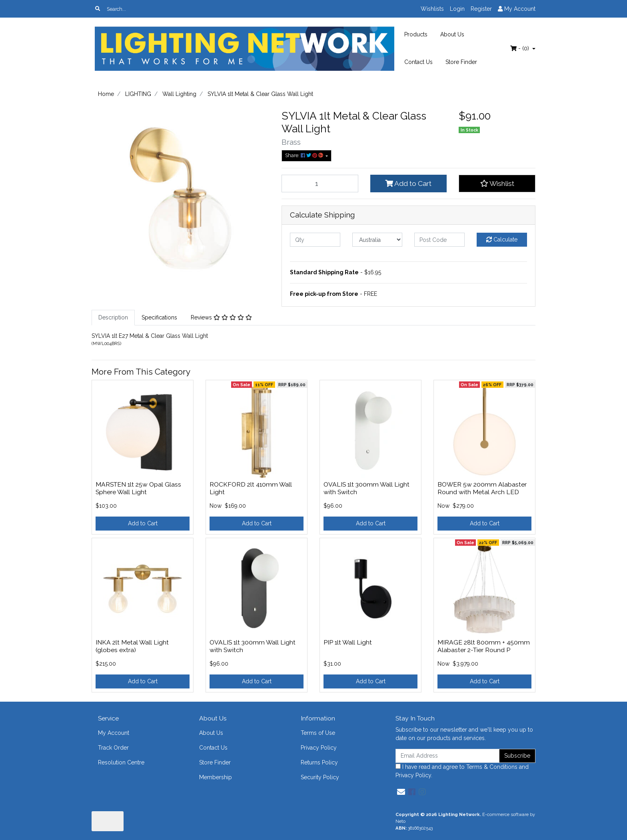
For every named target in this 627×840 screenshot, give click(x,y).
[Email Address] (447, 756)
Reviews (221, 317)
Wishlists (432, 9)
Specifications (159, 317)
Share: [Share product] (305, 155)
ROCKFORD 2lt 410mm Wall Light (251, 488)
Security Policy (320, 777)
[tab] (113, 318)
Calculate (502, 239)
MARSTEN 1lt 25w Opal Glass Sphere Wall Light (138, 488)
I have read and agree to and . (462, 771)
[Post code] (439, 240)
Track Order (113, 748)
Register (481, 9)
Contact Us (418, 62)
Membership (216, 777)
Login (457, 9)
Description (113, 317)
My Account (114, 733)
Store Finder (461, 62)
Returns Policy (319, 762)
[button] (497, 184)
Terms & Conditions (492, 767)
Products (416, 34)
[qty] (315, 240)
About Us (452, 34)
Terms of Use (318, 733)
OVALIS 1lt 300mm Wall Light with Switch (366, 488)
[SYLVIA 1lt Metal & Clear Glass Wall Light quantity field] (320, 184)
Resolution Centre (121, 762)
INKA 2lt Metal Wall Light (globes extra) (132, 646)
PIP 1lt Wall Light (348, 642)
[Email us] (401, 792)
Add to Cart (408, 184)
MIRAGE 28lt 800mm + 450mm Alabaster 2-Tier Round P (484, 646)
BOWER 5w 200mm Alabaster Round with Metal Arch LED (482, 488)
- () (520, 48)
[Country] (377, 240)
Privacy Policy (319, 748)
